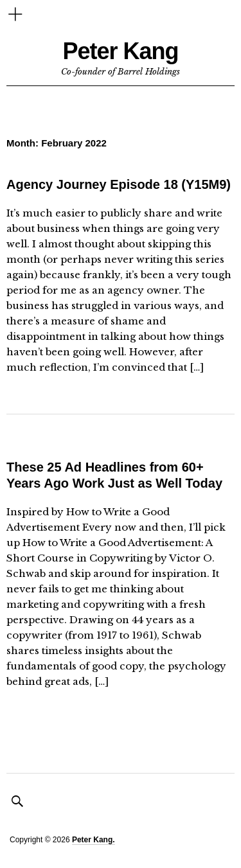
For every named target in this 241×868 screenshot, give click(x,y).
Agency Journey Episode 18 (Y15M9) (119, 184)
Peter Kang (120, 51)
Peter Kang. (94, 840)
